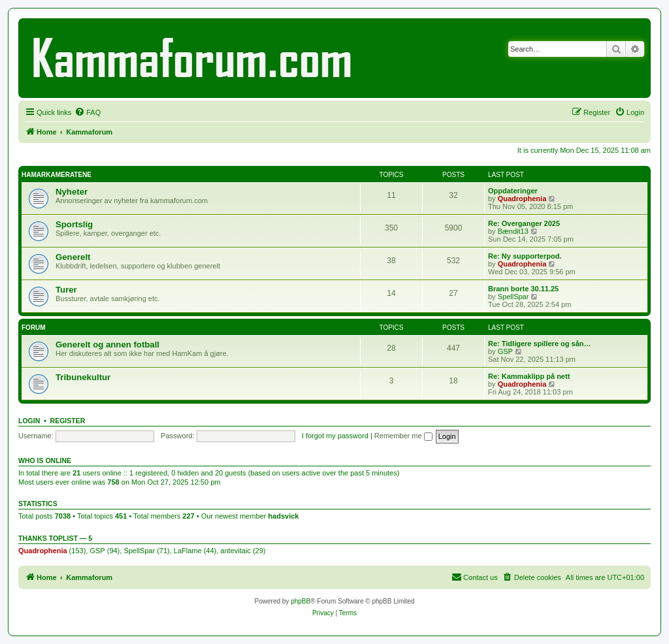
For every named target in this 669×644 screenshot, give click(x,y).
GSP (505, 351)
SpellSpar (514, 297)
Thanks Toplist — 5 (55, 538)
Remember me (403, 436)
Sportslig (74, 224)
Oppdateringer (513, 191)
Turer (66, 290)
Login (29, 421)
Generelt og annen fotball (107, 345)
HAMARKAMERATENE (57, 175)
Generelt (73, 257)
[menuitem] (88, 112)
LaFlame (188, 551)
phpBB (301, 601)
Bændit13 (513, 231)
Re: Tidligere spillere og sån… (540, 344)
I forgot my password (335, 436)
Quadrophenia (522, 199)
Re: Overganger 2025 (524, 223)
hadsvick (283, 516)
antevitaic (235, 551)
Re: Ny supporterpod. (525, 256)
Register (68, 421)
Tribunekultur (83, 377)
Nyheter (72, 192)
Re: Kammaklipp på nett (529, 376)
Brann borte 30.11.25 (523, 289)
